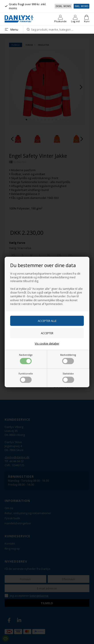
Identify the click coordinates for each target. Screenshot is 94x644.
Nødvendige (26, 359)
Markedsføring (68, 359)
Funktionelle (26, 377)
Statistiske (68, 377)
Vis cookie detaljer (47, 343)
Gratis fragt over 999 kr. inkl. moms (25, 6)
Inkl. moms (82, 6)
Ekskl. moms (63, 6)
